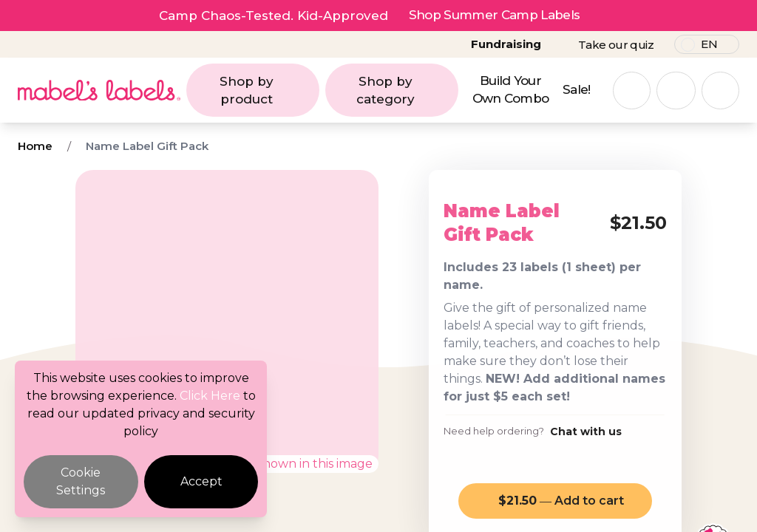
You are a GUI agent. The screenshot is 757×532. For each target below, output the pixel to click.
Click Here (210, 396)
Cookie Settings (81, 481)
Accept (201, 481)
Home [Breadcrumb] (35, 146)
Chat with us (586, 432)
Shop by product (265, 90)
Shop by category (403, 90)
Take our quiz (616, 45)
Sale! (577, 89)
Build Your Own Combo (511, 89)
